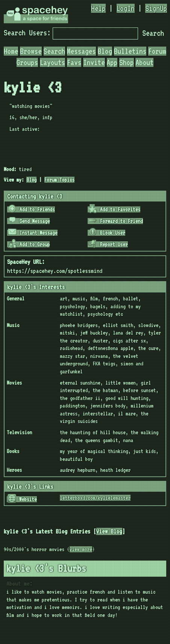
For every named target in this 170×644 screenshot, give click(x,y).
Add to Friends (31, 209)
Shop (126, 62)
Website (22, 499)
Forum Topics (60, 180)
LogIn (126, 8)
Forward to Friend (116, 221)
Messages (81, 51)
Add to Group (29, 244)
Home (11, 51)
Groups (27, 62)
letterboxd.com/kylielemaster (95, 498)
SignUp (156, 8)
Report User (108, 244)
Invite (94, 62)
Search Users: (27, 33)
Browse (31, 51)
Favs (74, 62)
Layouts (52, 62)
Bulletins (130, 51)
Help (98, 8)
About (144, 62)
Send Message (29, 221)
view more (81, 549)
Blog (105, 51)
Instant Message (33, 233)
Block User (107, 233)
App (112, 62)
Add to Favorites (115, 209)
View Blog (109, 531)
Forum (157, 51)
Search (153, 33)
